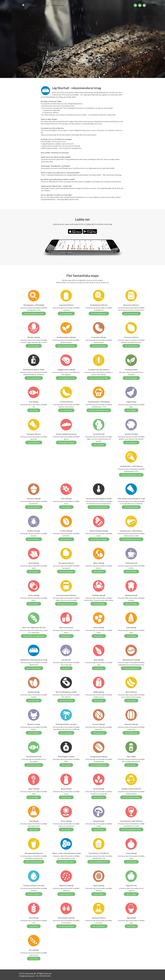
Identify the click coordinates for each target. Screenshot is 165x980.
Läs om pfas (66, 765)
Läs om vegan (131, 894)
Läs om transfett (34, 894)
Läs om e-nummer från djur (99, 378)
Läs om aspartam (66, 314)
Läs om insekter (34, 539)
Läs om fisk (34, 410)
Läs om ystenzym (99, 926)
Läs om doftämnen (34, 378)
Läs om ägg (131, 926)
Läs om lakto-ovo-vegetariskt (34, 636)
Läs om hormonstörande (99, 507)
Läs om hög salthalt (131, 507)
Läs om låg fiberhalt (34, 668)
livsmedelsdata (58, 5)
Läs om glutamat (34, 443)
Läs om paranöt (99, 733)
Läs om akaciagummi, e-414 (34, 314)
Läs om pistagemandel (99, 765)
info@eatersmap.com (27, 976)
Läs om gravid (99, 445)
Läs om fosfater (66, 410)
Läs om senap (66, 797)
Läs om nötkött (34, 733)
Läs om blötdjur (34, 346)
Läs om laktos (66, 636)
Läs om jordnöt (66, 539)
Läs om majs (99, 668)
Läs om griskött (131, 443)
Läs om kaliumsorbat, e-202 (131, 539)
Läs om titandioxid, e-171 (99, 862)
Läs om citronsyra (131, 346)
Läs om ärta (34, 959)
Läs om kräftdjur (99, 604)
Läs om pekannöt (131, 733)
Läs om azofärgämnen (99, 314)
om (69, 5)
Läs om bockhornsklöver (66, 346)
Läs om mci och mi (66, 701)
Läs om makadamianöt (131, 668)
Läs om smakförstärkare (131, 797)
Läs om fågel (131, 410)
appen (45, 5)
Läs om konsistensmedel (66, 604)
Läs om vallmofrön (66, 894)
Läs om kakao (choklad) (99, 539)
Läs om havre (66, 507)
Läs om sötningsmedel (34, 862)
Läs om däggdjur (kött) (66, 378)
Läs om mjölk (99, 701)
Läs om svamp (99, 829)
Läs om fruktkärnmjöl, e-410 (99, 410)
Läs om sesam (99, 797)
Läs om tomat (131, 862)
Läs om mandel (34, 701)
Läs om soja (34, 829)
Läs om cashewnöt (99, 346)
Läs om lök (66, 668)
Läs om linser (99, 636)
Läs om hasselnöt (34, 507)
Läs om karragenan (66, 572)
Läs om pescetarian (34, 765)
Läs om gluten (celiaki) (66, 443)
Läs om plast (131, 765)
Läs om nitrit (131, 701)
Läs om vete (34, 926)
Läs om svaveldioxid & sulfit (131, 829)
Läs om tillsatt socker (66, 862)
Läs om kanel (34, 572)
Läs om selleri (34, 797)
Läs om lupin (131, 636)
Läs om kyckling (131, 604)
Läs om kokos (34, 604)
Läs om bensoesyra (131, 314)
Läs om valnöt (99, 894)
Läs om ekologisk (131, 378)
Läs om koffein (131, 572)
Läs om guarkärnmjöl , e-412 (131, 475)
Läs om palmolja (66, 733)
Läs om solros (66, 829)
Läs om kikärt (99, 572)
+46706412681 (44, 976)
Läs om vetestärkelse (66, 926)
